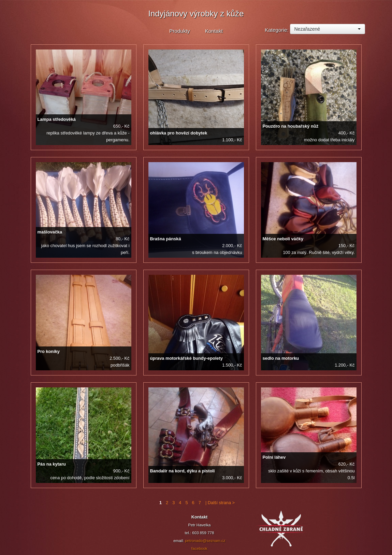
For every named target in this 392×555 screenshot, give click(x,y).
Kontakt (214, 31)
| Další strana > (219, 503)
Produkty (180, 31)
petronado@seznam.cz (205, 541)
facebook (199, 549)
